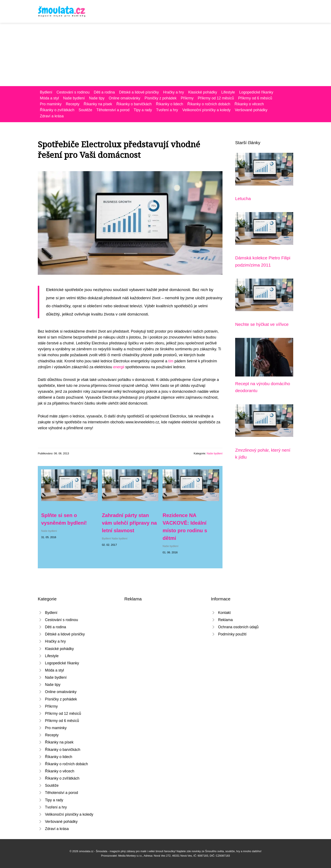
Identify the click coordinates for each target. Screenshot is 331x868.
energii (119, 367)
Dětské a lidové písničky (139, 92)
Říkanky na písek (98, 104)
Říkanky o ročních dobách (209, 104)
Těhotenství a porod (113, 110)
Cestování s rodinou (73, 92)
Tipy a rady (143, 110)
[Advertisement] (165, 54)
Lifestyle (228, 92)
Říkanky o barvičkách (134, 104)
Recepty (73, 104)
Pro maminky (51, 104)
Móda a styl (49, 98)
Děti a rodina (104, 92)
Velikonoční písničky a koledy (206, 110)
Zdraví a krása (52, 116)
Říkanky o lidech (169, 104)
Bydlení (46, 92)
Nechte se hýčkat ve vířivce (262, 324)
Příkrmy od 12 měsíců (216, 98)
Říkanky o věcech (249, 104)
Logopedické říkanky (256, 92)
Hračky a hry (174, 92)
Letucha (243, 198)
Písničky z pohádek (161, 98)
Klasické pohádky (203, 92)
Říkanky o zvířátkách (57, 110)
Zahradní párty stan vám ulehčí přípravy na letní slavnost (129, 523)
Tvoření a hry (167, 110)
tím (171, 361)
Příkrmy (187, 98)
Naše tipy (97, 98)
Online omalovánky (125, 98)
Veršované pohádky (251, 110)
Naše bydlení (74, 98)
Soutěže (85, 110)
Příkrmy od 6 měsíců (255, 98)
